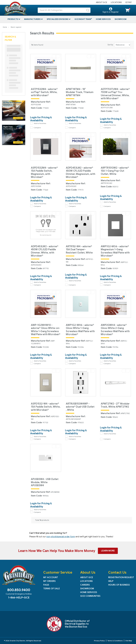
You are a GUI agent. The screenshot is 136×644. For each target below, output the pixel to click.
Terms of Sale (52, 589)
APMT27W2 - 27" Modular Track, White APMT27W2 (115, 405)
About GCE (101, 2)
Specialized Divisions (58, 19)
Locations (116, 2)
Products (13, 19)
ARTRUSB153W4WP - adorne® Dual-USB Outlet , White (80, 407)
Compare (35, 127)
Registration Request (121, 577)
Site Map (129, 641)
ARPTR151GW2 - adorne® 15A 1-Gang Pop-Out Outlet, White (115, 171)
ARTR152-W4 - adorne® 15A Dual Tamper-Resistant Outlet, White (79, 250)
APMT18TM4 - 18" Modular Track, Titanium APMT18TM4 (80, 92)
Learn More (108, 551)
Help (111, 581)
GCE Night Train (83, 19)
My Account (51, 577)
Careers (85, 585)
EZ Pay (129, 2)
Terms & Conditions (115, 641)
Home (5, 27)
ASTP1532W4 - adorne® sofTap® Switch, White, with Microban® (44, 92)
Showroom (121, 19)
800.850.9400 (19, 590)
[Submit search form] (88, 10)
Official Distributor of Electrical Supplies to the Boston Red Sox (77, 624)
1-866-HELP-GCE (19, 598)
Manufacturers (33, 19)
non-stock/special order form (61, 537)
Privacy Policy (99, 641)
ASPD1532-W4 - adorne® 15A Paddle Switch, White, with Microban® (46, 407)
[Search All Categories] (64, 10)
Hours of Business (119, 585)
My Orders (49, 581)
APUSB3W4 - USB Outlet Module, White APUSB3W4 (45, 482)
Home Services (103, 19)
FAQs (46, 585)
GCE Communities (90, 596)
